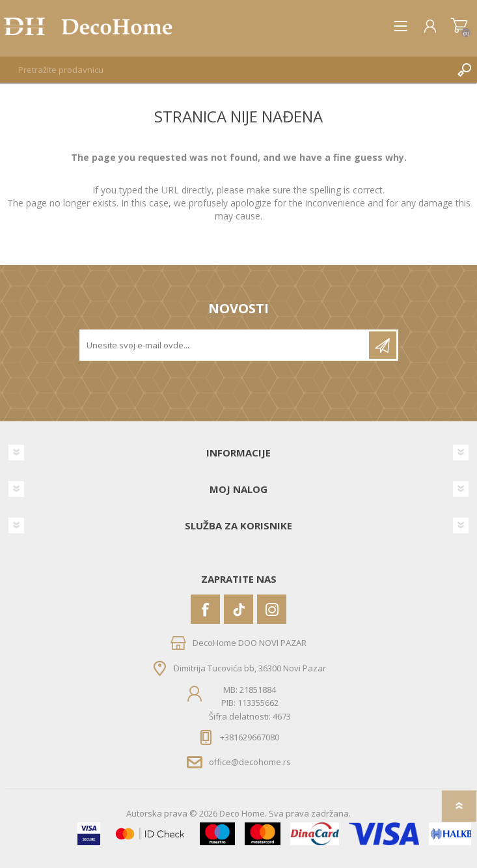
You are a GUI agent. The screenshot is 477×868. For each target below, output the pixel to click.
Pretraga (464, 70)
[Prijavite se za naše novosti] (225, 345)
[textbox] (225, 70)
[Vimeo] (239, 609)
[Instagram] (272, 609)
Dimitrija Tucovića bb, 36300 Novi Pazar (250, 668)
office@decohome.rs (250, 762)
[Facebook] (205, 609)
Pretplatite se (383, 345)
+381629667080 (250, 737)
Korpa (459, 26)
